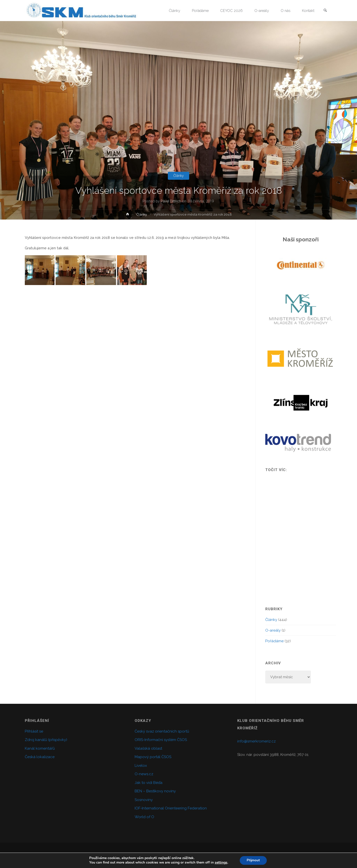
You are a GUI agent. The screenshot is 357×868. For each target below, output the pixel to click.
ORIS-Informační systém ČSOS (161, 740)
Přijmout (253, 860)
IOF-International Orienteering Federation (171, 808)
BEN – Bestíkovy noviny (155, 791)
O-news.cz (144, 774)
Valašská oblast (148, 748)
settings (220, 863)
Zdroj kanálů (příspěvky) (46, 740)
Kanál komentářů (40, 748)
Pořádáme (274, 641)
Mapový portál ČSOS (153, 757)
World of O (144, 817)
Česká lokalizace (40, 757)
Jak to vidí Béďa (149, 783)
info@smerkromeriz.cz (256, 741)
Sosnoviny (144, 800)
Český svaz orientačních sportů (162, 731)
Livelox (141, 766)
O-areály (273, 630)
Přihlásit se (34, 731)
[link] (325, 11)
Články (179, 176)
